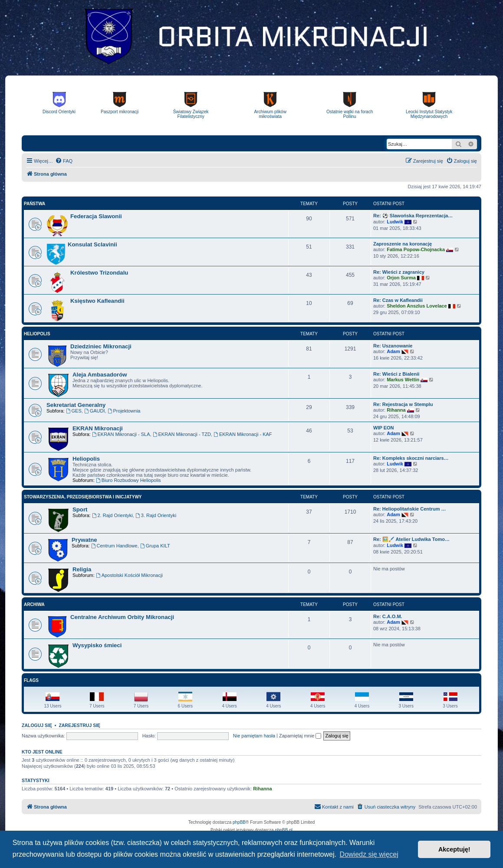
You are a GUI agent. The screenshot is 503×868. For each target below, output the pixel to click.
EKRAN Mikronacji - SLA (121, 434)
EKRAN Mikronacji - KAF (243, 434)
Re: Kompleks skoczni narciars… (411, 458)
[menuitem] (64, 161)
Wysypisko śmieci (97, 645)
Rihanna (396, 410)
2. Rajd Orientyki (112, 515)
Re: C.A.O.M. (388, 616)
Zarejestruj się (79, 725)
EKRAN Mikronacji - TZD (182, 434)
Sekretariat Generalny (76, 405)
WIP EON (383, 428)
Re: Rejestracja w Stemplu (403, 404)
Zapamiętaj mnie (300, 736)
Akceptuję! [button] (454, 849)
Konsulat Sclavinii (92, 244)
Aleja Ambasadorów (100, 375)
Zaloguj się (37, 725)
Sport (80, 509)
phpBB (239, 822)
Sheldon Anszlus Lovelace (417, 306)
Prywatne (84, 540)
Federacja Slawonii (96, 216)
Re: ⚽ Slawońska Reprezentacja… (413, 216)
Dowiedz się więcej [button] (369, 854)
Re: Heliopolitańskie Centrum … (409, 509)
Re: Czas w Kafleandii (398, 300)
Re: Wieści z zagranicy (399, 272)
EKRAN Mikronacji (98, 428)
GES (74, 411)
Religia (82, 569)
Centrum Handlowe (114, 546)
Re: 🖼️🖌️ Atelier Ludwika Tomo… (411, 539)
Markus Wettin (403, 380)
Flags (31, 680)
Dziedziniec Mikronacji (101, 346)
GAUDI (95, 411)
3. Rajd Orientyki (156, 515)
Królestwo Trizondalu (99, 273)
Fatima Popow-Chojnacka (416, 249)
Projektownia (124, 411)
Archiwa (34, 604)
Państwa (35, 204)
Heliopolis (37, 334)
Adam (393, 351)
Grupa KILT (155, 546)
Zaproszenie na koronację (403, 244)
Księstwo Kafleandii (97, 301)
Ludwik (395, 222)
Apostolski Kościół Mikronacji (129, 575)
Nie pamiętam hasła (254, 736)
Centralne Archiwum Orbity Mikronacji (122, 617)
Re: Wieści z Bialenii (396, 374)
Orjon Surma (401, 278)
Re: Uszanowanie (393, 346)
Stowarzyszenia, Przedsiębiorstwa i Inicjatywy (83, 497)
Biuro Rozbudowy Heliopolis (128, 480)
